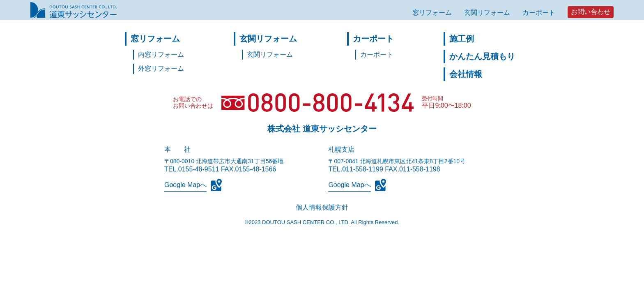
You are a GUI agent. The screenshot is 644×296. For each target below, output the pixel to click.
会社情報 (466, 74)
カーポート (539, 13)
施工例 (462, 39)
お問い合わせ (591, 12)
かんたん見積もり (482, 56)
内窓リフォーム (161, 54)
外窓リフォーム (161, 68)
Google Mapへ (185, 185)
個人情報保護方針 (322, 207)
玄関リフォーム (487, 13)
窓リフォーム (432, 13)
